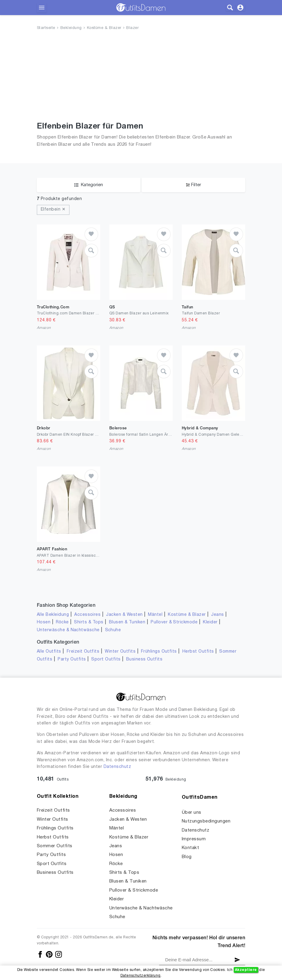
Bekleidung (71, 28)
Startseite (46, 28)
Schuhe (113, 630)
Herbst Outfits (198, 652)
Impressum (194, 839)
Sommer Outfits (55, 846)
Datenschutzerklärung (141, 976)
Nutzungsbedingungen (206, 821)
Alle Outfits (49, 652)
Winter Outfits (120, 652)
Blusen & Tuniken (127, 622)
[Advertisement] (141, 77)
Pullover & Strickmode (174, 622)
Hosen (44, 622)
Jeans (217, 615)
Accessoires (87, 615)
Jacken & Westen (124, 615)
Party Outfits (72, 659)
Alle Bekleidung (53, 615)
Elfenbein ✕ (53, 210)
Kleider (210, 622)
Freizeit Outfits (83, 652)
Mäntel (155, 615)
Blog (187, 857)
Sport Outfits (106, 659)
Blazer (132, 28)
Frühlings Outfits (159, 652)
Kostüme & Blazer (104, 28)
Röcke (62, 622)
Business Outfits (144, 659)
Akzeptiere (246, 970)
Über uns (192, 813)
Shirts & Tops (89, 622)
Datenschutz (117, 767)
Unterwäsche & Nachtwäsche (68, 630)
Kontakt (190, 848)
